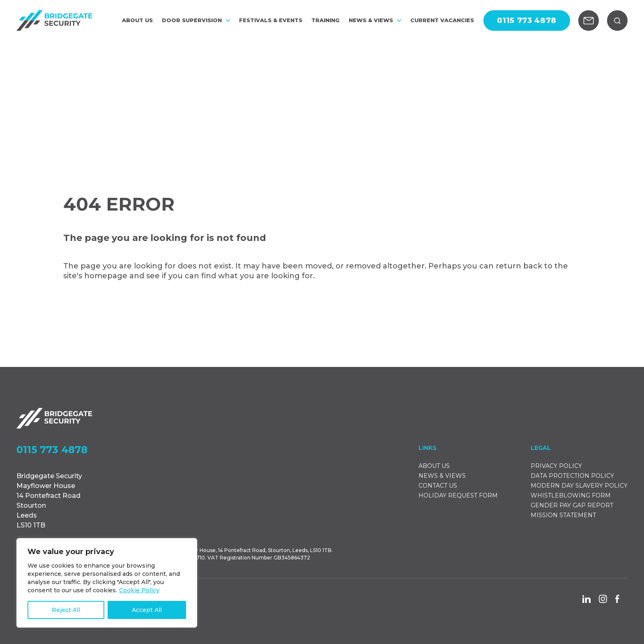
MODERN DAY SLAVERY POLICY (579, 486)
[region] (107, 583)
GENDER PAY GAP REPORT (572, 505)
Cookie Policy (139, 590)
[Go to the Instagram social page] (603, 599)
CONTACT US (438, 486)
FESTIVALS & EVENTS (271, 21)
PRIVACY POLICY (556, 466)
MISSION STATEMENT (563, 515)
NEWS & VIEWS (375, 21)
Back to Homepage (118, 307)
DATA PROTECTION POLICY (572, 476)
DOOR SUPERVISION (196, 21)
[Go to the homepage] (54, 21)
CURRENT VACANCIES (442, 21)
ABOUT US (137, 21)
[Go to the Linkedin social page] (586, 599)
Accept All (147, 610)
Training (325, 21)
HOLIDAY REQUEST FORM (458, 495)
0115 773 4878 (52, 450)
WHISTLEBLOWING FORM (571, 495)
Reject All (66, 610)
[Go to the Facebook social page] (617, 599)
